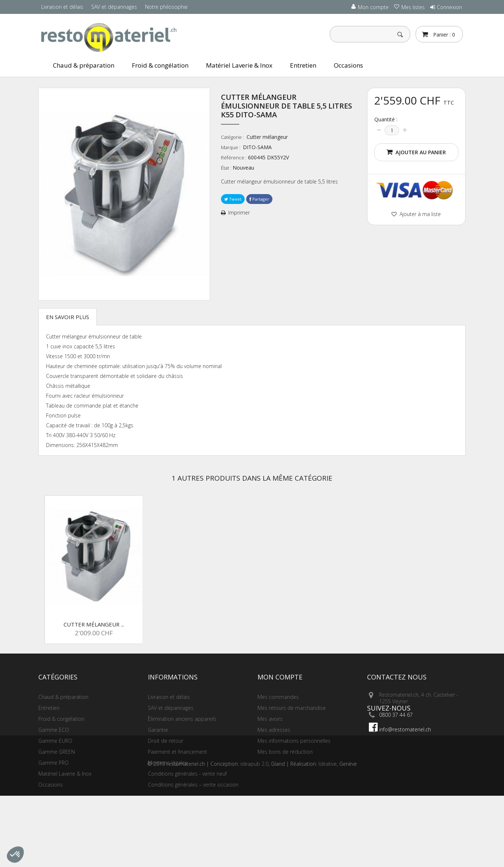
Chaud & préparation (84, 65)
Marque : (231, 147)
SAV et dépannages (114, 7)
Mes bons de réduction (285, 752)
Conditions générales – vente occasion (193, 785)
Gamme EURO (55, 741)
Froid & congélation (160, 65)
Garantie (158, 730)
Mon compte (280, 677)
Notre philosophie (166, 7)
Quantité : (386, 120)
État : (226, 168)
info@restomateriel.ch (405, 729)
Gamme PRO (54, 763)
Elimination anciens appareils (182, 719)
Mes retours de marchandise (292, 708)
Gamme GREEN (57, 752)
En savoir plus (68, 317)
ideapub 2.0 (254, 835)
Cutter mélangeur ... (94, 624)
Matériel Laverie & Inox (239, 65)
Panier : (443, 35)
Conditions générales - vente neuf (187, 774)
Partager (259, 199)
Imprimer (239, 213)
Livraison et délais (62, 7)
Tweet (233, 199)
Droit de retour (166, 741)
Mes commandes (278, 697)
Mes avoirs (270, 719)
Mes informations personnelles (294, 741)
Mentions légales (168, 763)
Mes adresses (274, 730)
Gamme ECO (54, 730)
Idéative (328, 835)
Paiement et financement (177, 752)
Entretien (303, 65)
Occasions (348, 65)
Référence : (234, 158)
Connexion (449, 7)
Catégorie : (233, 137)
